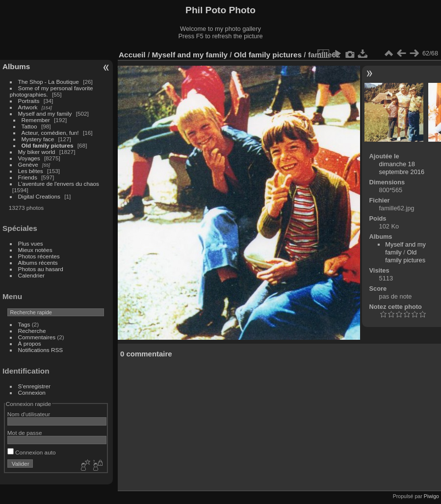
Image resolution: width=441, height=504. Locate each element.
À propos (30, 343)
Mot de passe (25, 433)
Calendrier (31, 275)
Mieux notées (35, 250)
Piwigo (431, 496)
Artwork (28, 107)
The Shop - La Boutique (49, 82)
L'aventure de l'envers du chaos (59, 184)
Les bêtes (31, 171)
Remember (36, 120)
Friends (28, 177)
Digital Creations (39, 196)
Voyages (29, 158)
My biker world (37, 152)
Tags (24, 324)
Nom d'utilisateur (29, 414)
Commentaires (37, 337)
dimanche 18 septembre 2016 (402, 168)
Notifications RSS (41, 350)
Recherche (32, 331)
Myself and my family (45, 113)
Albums (16, 66)
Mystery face (38, 139)
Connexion (32, 392)
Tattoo (29, 126)
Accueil (132, 55)
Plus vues (31, 243)
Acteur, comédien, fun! (50, 133)
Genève (28, 164)
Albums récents (38, 263)
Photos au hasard (41, 269)
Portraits (29, 101)
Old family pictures (48, 145)
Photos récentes (39, 256)
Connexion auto (32, 452)
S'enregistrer (34, 386)
